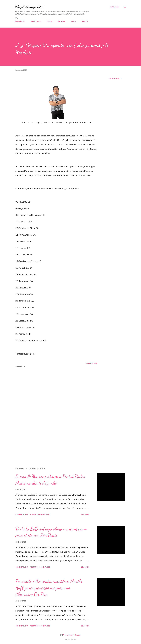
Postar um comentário (40, 514)
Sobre (49, 21)
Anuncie (85, 21)
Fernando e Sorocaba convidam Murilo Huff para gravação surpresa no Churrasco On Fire (49, 588)
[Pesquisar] (114, 7)
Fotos (74, 21)
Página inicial (20, 21)
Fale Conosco (36, 21)
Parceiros (61, 21)
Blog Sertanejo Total (29, 7)
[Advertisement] (53, 440)
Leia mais (85, 514)
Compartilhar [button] (115, 79)
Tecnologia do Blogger (70, 635)
